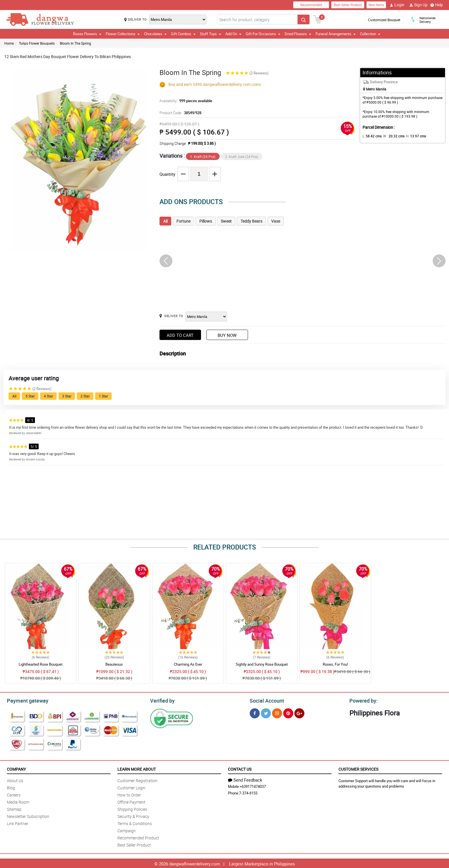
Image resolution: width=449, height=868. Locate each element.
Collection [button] (370, 34)
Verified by (162, 700)
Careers (14, 794)
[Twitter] (266, 712)
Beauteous (114, 664)
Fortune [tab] (183, 221)
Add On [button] (233, 34)
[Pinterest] (288, 712)
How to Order (129, 794)
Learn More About (137, 768)
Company (16, 768)
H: (411, 136)
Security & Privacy (133, 815)
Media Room (18, 801)
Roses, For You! (335, 664)
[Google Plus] (299, 712)
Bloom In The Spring (75, 43)
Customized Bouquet (384, 20)
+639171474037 (253, 786)
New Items (376, 5)
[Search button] (304, 19)
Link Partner (18, 823)
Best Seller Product (348, 5)
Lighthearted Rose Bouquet (41, 664)
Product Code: (180, 113)
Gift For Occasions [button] (263, 34)
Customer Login (131, 787)
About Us (15, 780)
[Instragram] (277, 712)
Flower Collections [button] (123, 34)
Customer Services (358, 768)
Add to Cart (180, 335)
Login (397, 5)
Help (437, 5)
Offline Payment (131, 801)
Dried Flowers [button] (298, 34)
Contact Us (240, 768)
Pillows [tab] (206, 221)
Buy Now (227, 335)
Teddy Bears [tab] (251, 221)
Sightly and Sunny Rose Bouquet (262, 664)
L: (371, 136)
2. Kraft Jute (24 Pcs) (242, 157)
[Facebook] (255, 712)
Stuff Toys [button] (210, 34)
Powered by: (362, 700)
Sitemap (14, 808)
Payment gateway (25, 700)
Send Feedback (245, 779)
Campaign (127, 830)
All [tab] (165, 221)
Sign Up (419, 5)
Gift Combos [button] (183, 34)
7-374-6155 (248, 792)
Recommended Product (138, 837)
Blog (11, 787)
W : (391, 136)
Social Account (265, 700)
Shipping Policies (132, 808)
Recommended (311, 5)
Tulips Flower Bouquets (37, 43)
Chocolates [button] (155, 34)
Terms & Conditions (135, 823)
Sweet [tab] (226, 221)
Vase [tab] (276, 221)
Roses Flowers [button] (87, 34)
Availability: (184, 101)
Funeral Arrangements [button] (336, 34)
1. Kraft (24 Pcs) (203, 157)
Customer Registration (137, 780)
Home (9, 43)
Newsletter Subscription (28, 815)
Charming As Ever (188, 664)
